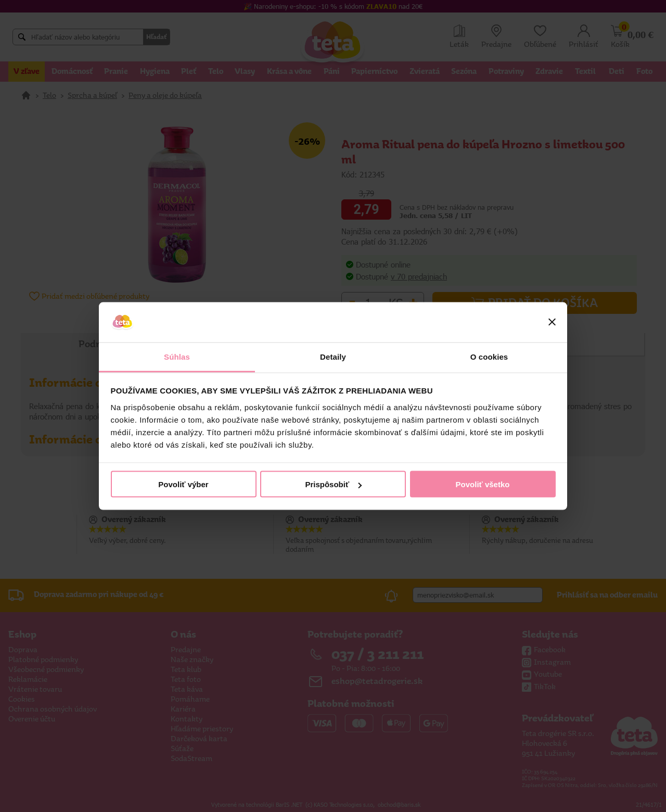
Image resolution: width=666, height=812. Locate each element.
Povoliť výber (183, 484)
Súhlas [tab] (177, 356)
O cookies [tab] (489, 356)
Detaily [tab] (333, 356)
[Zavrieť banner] (552, 322)
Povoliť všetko (483, 484)
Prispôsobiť (333, 484)
